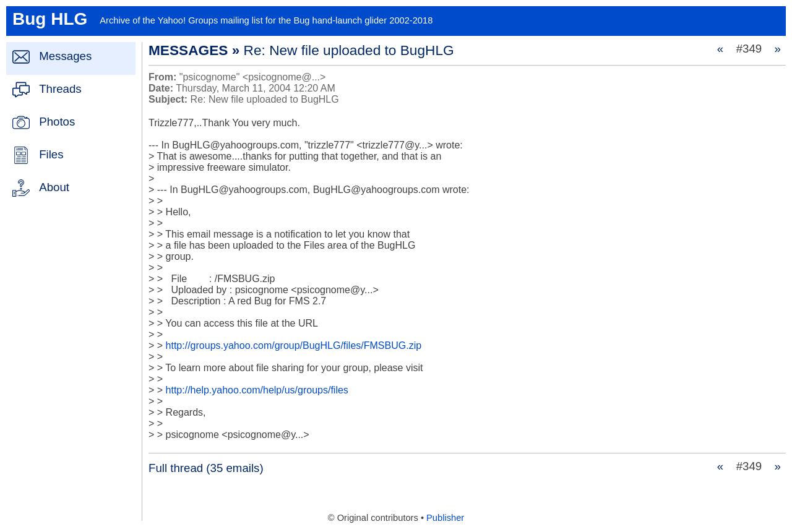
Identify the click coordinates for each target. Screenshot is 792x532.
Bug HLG (50, 19)
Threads (60, 89)
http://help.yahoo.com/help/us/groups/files (257, 390)
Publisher (445, 518)
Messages (65, 56)
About (54, 187)
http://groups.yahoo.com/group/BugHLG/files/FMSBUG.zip (294, 345)
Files (51, 154)
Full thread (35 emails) (206, 468)
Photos (57, 122)
